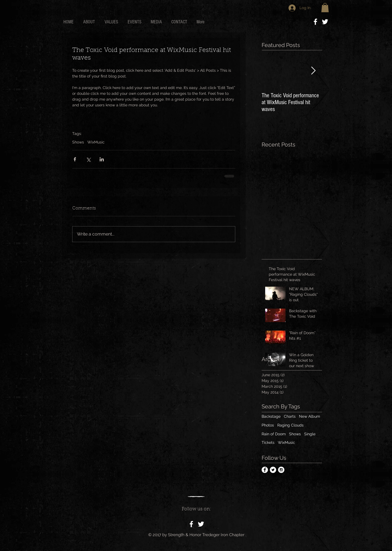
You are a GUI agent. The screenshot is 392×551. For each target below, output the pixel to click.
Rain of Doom (274, 434)
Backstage (271, 416)
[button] (325, 8)
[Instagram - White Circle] (281, 470)
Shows (78, 142)
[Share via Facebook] (75, 159)
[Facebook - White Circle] (265, 470)
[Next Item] (313, 71)
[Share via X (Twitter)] (88, 159)
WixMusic (96, 142)
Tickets (268, 442)
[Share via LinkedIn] (102, 159)
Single (310, 434)
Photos (268, 425)
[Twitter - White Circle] (273, 470)
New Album (310, 416)
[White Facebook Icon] (315, 22)
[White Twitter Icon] (325, 22)
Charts (290, 416)
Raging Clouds (290, 425)
